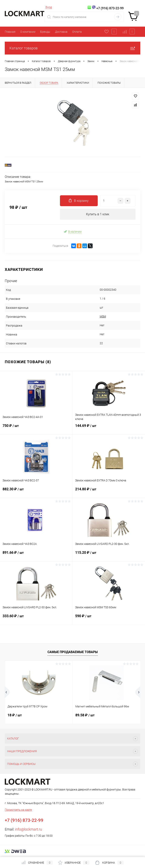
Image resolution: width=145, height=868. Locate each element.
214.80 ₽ (109, 491)
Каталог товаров (72, 48)
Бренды (45, 32)
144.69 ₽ (109, 428)
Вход (49, 7)
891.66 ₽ (36, 555)
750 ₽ (36, 428)
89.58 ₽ (85, 715)
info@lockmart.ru (28, 829)
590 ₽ (109, 618)
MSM (103, 316)
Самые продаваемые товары (73, 652)
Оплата (77, 32)
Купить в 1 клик (98, 214)
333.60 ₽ (36, 618)
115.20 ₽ (109, 555)
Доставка (61, 32)
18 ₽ (15, 715)
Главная (10, 32)
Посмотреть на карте (18, 810)
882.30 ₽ (36, 491)
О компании (28, 32)
